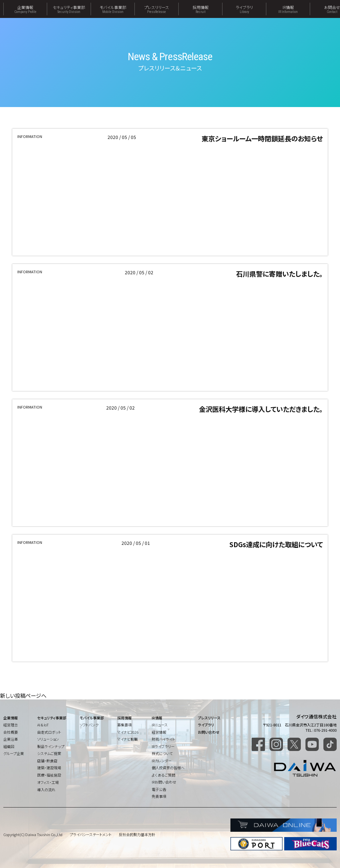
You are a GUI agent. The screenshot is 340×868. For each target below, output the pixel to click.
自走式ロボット (49, 732)
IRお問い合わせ (164, 782)
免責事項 (159, 796)
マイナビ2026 (128, 732)
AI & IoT (43, 725)
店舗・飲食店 (47, 761)
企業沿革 (11, 739)
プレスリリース (157, 9)
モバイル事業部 (113, 9)
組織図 (9, 746)
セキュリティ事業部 (69, 9)
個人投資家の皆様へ (168, 768)
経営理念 (11, 725)
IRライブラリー (163, 746)
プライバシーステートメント (91, 834)
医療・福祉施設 (49, 775)
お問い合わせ (209, 732)
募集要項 (125, 725)
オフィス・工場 (48, 782)
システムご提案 (49, 753)
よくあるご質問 (164, 775)
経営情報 (159, 732)
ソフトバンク (89, 725)
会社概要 (11, 732)
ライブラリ (244, 9)
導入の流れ (46, 790)
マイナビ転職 (127, 739)
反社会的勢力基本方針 (137, 834)
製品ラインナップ (51, 746)
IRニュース (160, 725)
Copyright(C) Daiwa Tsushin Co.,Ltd (33, 834)
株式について (162, 753)
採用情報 (200, 9)
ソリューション (48, 739)
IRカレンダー (162, 761)
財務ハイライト (163, 739)
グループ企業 (14, 753)
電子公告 (159, 789)
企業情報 (25, 9)
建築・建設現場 (49, 768)
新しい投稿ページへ (23, 695)
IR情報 (288, 9)
